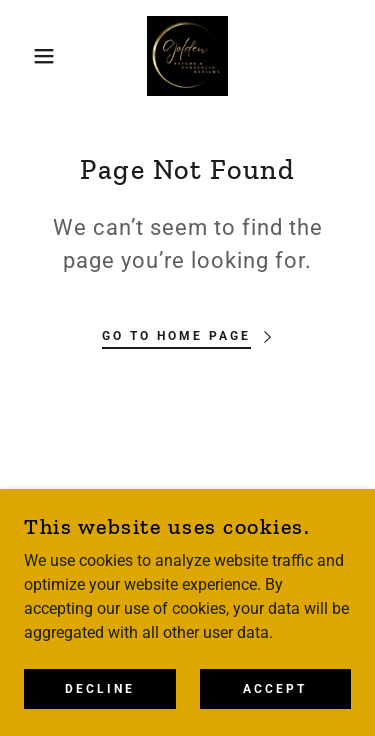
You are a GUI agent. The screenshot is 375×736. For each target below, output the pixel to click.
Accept (275, 702)
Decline (100, 702)
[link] (187, 56)
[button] (29, 56)
